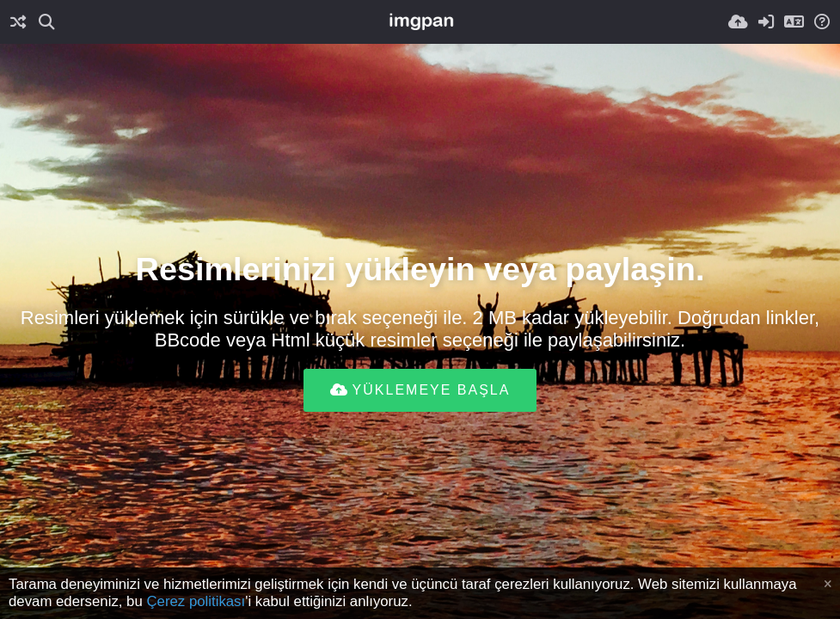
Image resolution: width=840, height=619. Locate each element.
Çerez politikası (196, 601)
